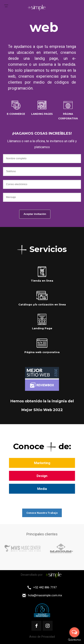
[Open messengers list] (74, 632)
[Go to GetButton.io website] (74, 640)
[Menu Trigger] (6, 5)
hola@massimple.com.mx (45, 595)
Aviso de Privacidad (42, 637)
